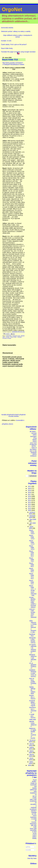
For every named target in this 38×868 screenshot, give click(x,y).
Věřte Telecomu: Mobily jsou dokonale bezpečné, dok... (33, 627)
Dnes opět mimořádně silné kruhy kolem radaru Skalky (33, 833)
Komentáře (27, 850)
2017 (30, 494)
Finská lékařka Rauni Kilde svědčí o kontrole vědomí (33, 602)
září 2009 (33, 523)
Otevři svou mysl (33, 442)
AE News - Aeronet (33, 432)
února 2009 (31, 759)
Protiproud (33, 445)
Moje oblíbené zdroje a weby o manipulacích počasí (18, 36)
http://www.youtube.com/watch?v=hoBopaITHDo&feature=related (13, 64)
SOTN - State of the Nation (33, 448)
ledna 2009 (31, 763)
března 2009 (31, 755)
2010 (30, 508)
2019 (30, 490)
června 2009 (31, 745)
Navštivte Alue (32, 635)
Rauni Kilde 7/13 (32, 560)
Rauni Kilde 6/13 (32, 565)
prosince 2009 (32, 513)
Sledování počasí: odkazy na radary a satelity (16, 31)
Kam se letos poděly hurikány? (33, 682)
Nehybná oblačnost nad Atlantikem (33, 658)
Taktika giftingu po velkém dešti (32, 690)
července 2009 (32, 741)
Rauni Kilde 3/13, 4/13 (32, 576)
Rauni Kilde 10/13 (32, 547)
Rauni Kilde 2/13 (32, 582)
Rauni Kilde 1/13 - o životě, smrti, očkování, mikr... (33, 591)
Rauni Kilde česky (7, 48)
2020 (30, 488)
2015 (30, 498)
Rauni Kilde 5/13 (32, 570)
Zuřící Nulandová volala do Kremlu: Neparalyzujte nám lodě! (33, 821)
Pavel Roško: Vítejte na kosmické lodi (33, 783)
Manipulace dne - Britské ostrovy (32, 640)
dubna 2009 (31, 752)
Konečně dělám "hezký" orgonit (32, 703)
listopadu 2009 (32, 517)
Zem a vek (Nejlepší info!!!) (33, 453)
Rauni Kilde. (14, 337)
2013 (30, 502)
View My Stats (32, 858)
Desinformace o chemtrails (33, 710)
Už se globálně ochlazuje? (33, 666)
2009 (30, 510)
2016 (30, 496)
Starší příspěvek (20, 415)
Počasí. (8, 337)
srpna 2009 (31, 527)
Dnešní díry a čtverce (32, 697)
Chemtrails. (9, 336)
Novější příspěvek (7, 415)
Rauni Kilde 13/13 (32, 532)
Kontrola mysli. (16, 336)
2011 (30, 506)
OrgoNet (12, 9)
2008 (30, 765)
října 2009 (33, 519)
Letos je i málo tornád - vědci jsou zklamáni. (33, 614)
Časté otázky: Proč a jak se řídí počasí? (14, 44)
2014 (30, 500)
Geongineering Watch (33, 438)
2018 (30, 492)
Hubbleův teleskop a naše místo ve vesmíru (33, 673)
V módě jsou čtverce (32, 716)
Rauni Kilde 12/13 (32, 537)
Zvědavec (33, 456)
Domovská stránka (7, 28)
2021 (30, 486)
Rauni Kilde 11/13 (32, 542)
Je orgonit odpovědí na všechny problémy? (33, 649)
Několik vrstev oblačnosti (33, 724)
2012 (30, 504)
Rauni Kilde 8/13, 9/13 (32, 554)
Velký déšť (33, 720)
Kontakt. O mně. (6, 41)
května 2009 (31, 748)
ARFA (35, 435)
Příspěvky (26, 847)
